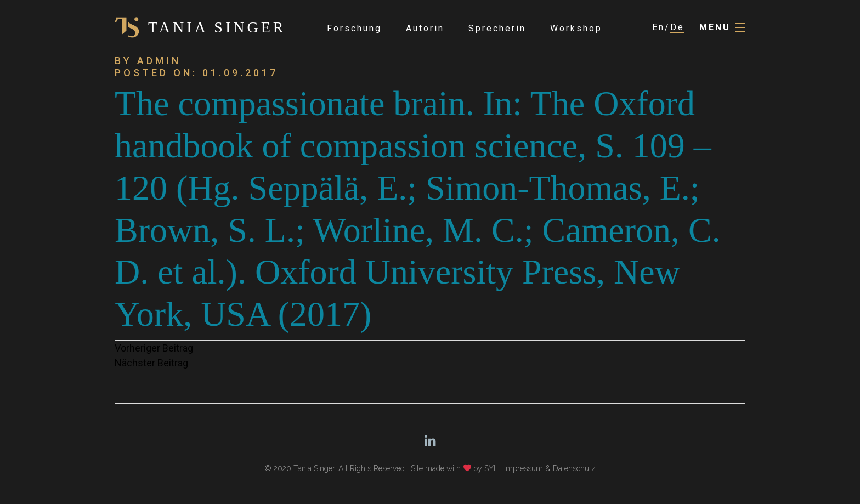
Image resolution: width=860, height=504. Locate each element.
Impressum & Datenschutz (550, 468)
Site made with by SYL (455, 468)
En (658, 27)
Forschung (354, 28)
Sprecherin (497, 28)
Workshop (576, 28)
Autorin (425, 28)
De (677, 27)
